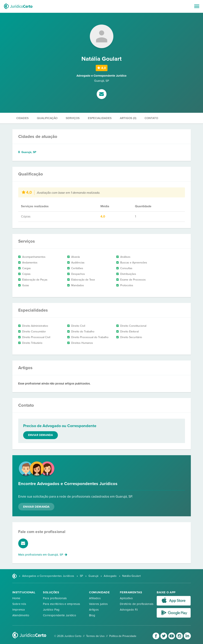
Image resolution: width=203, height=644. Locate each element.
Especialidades (100, 118)
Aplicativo (126, 598)
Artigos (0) (128, 118)
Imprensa (19, 610)
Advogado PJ (129, 610)
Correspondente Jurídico (60, 615)
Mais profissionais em (43, 555)
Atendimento (21, 615)
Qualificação (47, 118)
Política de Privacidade (123, 636)
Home (16, 598)
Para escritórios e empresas (61, 604)
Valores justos (98, 604)
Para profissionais (55, 598)
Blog (92, 615)
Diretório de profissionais (137, 604)
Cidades (22, 118)
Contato (151, 118)
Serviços (73, 118)
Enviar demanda (41, 435)
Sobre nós (19, 604)
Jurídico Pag (51, 610)
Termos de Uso (95, 636)
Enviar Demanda (36, 507)
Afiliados (95, 598)
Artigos (94, 610)
